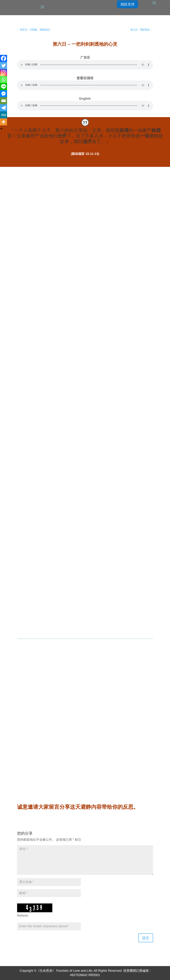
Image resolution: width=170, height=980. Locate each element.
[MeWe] (4, 115)
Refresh (23, 916)
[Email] (4, 101)
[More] (4, 122)
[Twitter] (4, 65)
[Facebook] (4, 58)
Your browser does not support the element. (85, 65)
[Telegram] (4, 108)
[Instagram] (4, 72)
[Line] (4, 87)
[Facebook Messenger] (4, 94)
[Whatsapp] (4, 80)
